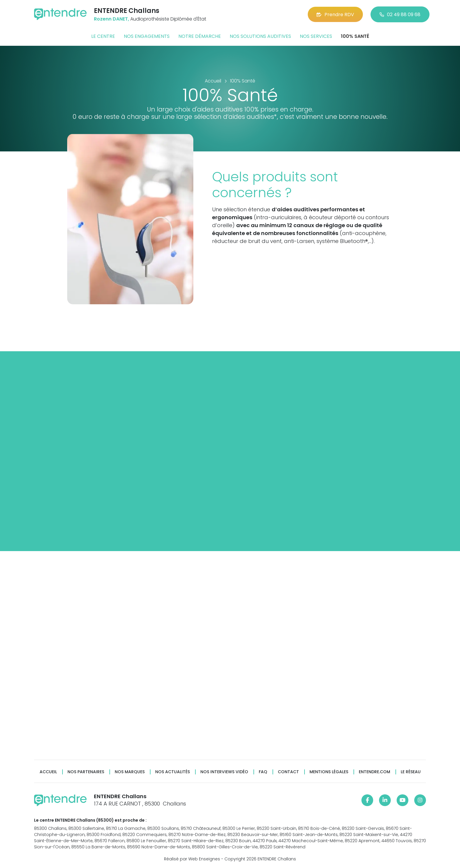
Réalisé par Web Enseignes (192, 859)
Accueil (48, 772)
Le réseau (411, 772)
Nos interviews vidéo (224, 772)
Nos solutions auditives (260, 36)
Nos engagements (147, 36)
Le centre (103, 36)
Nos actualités (172, 772)
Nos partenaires (86, 772)
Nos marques (130, 772)
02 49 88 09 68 (400, 15)
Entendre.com (374, 772)
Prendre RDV (335, 15)
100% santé (355, 36)
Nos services (316, 36)
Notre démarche (200, 36)
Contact (288, 772)
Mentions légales (329, 772)
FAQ (263, 772)
